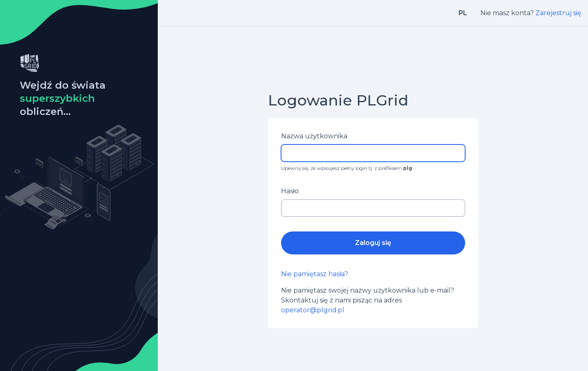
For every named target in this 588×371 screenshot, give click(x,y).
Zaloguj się (373, 243)
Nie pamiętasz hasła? (315, 274)
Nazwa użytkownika (314, 136)
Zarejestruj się (558, 13)
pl (463, 13)
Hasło (290, 191)
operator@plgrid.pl (313, 310)
